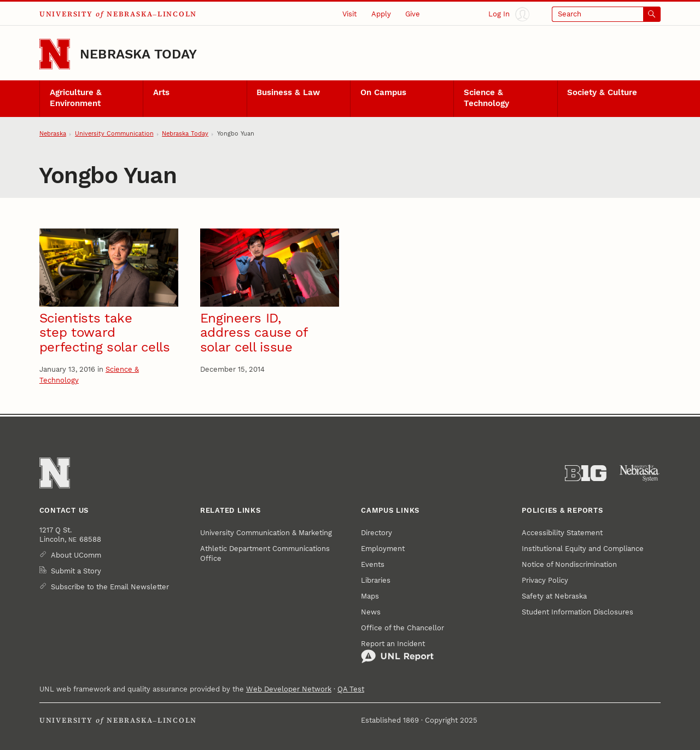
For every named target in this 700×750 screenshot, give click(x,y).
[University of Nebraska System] (640, 473)
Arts (161, 92)
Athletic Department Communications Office (265, 553)
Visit (349, 14)
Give (413, 14)
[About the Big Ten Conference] (586, 473)
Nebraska (53, 134)
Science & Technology (486, 98)
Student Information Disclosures (577, 612)
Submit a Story (76, 571)
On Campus (383, 92)
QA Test (351, 689)
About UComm (76, 555)
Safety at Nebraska (554, 596)
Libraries (376, 580)
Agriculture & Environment (76, 98)
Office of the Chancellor (402, 628)
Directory (377, 533)
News (371, 612)
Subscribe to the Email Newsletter (110, 587)
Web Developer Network (289, 689)
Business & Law (288, 92)
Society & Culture (602, 92)
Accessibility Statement (562, 533)
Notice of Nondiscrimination (569, 564)
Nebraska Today (138, 54)
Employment (383, 549)
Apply (381, 14)
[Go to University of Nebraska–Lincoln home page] (55, 54)
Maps (370, 596)
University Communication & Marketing (266, 533)
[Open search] (606, 14)
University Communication (114, 134)
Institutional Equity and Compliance (583, 549)
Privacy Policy (545, 580)
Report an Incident (397, 652)
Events (373, 564)
